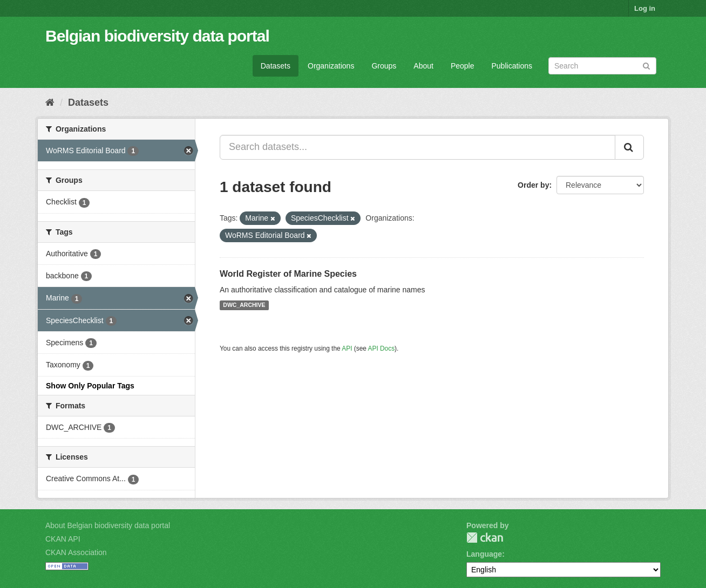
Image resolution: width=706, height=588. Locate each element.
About (423, 66)
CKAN (485, 538)
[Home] (50, 102)
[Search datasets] (602, 66)
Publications (512, 66)
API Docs (382, 348)
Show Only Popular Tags (90, 386)
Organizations (331, 66)
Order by (533, 185)
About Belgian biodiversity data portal (108, 525)
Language (484, 554)
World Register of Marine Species (288, 274)
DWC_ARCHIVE (244, 305)
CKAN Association (76, 552)
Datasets (276, 66)
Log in (645, 8)
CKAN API (63, 539)
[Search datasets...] (418, 147)
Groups (384, 66)
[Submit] (646, 65)
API (347, 348)
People (463, 66)
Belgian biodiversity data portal (157, 36)
